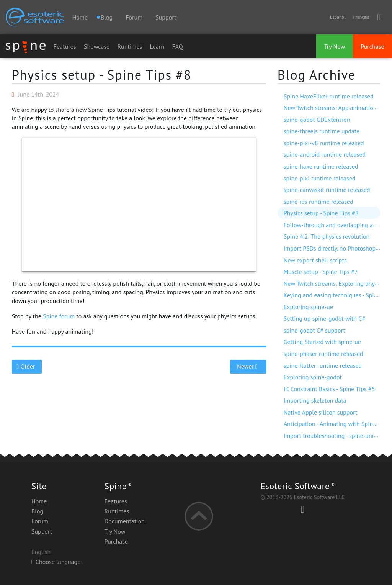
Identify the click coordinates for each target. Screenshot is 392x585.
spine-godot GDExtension (317, 120)
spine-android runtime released (325, 154)
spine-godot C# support (314, 330)
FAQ (178, 46)
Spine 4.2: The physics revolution (327, 236)
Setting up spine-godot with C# (325, 318)
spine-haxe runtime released (321, 166)
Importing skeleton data (315, 400)
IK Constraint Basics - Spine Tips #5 (329, 389)
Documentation (125, 521)
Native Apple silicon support (321, 412)
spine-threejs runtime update (322, 131)
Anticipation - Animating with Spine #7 (334, 424)
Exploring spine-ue (308, 307)
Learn (157, 46)
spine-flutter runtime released (323, 365)
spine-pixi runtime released (320, 178)
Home (80, 17)
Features (65, 46)
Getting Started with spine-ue (322, 342)
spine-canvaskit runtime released (327, 190)
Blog (37, 511)
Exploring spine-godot (313, 377)
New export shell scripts (315, 260)
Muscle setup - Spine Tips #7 (321, 272)
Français (361, 17)
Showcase (97, 46)
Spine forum (59, 316)
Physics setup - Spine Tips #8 (102, 75)
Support (166, 17)
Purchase (372, 46)
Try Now (335, 46)
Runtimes (130, 46)
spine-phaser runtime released (323, 354)
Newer (248, 366)
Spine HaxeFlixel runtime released (329, 96)
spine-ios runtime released (318, 202)
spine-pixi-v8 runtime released (324, 143)
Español (338, 17)
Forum (134, 17)
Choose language (56, 562)
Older (27, 366)
